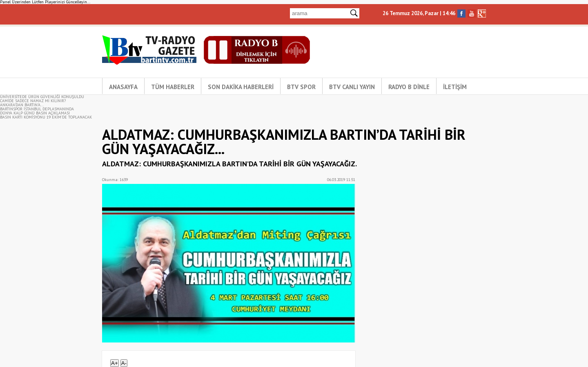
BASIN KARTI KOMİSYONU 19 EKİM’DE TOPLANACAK (46, 117)
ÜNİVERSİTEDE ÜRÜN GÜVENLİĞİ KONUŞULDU (42, 97)
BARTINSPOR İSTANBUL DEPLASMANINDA (37, 109)
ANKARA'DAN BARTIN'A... (22, 105)
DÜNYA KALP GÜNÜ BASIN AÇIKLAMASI (35, 113)
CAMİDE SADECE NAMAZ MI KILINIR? (33, 101)
